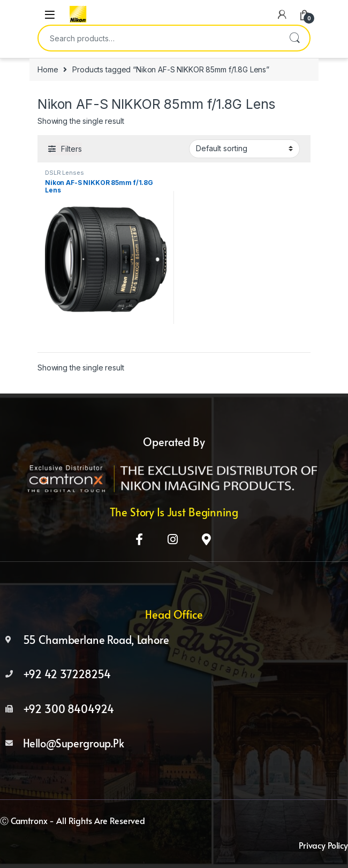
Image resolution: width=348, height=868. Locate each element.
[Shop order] (244, 149)
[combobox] (159, 38)
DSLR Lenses (64, 173)
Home (48, 69)
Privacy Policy (323, 845)
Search (294, 38)
